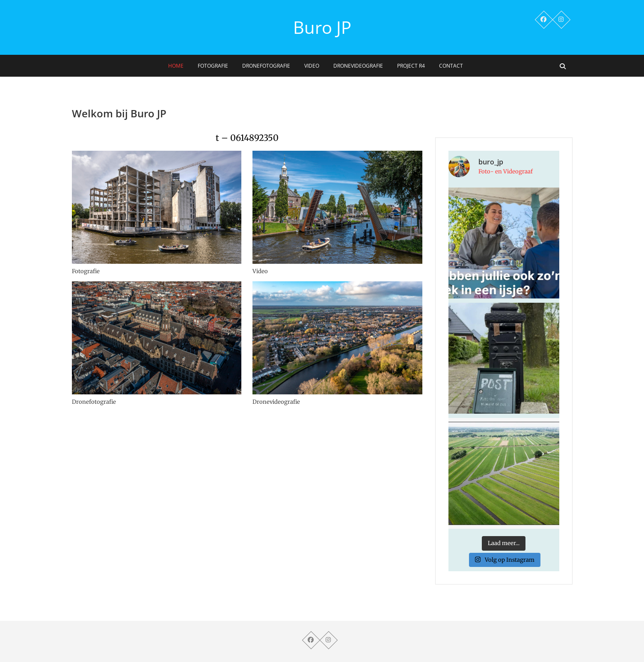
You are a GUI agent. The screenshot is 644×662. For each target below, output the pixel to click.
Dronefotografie (266, 66)
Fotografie (213, 66)
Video (312, 66)
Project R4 (411, 66)
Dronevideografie (358, 66)
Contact (451, 66)
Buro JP (322, 27)
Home (176, 66)
